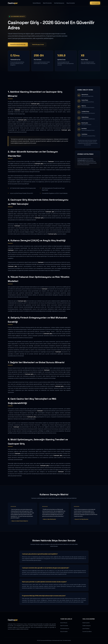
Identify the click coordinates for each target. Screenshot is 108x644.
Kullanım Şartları (86, 623)
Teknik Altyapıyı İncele (38, 44)
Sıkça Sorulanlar (71, 3)
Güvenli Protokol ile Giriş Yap (18, 44)
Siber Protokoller (47, 3)
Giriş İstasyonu (95, 3)
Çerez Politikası (86, 629)
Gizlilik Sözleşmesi (87, 626)
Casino (13, 3)
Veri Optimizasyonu (59, 3)
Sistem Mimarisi (37, 3)
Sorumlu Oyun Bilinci (87, 631)
